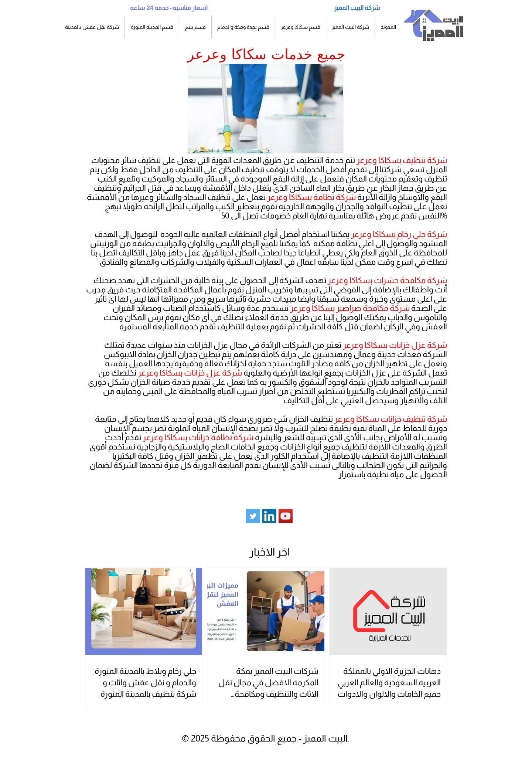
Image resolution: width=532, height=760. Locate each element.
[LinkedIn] (269, 516)
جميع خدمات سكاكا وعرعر (266, 54)
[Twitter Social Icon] (253, 516)
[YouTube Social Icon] (286, 516)
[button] (152, 27)
